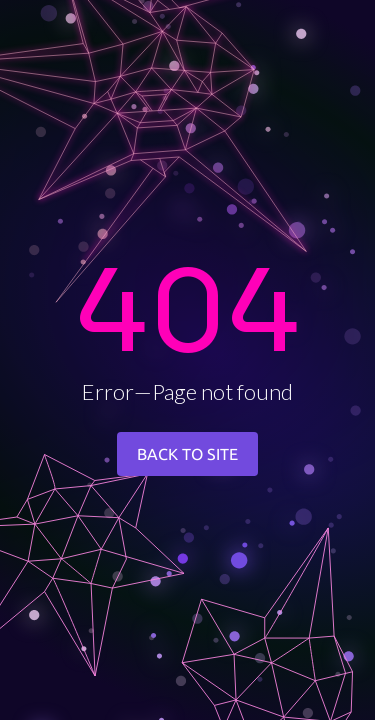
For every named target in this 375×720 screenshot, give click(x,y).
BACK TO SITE (187, 454)
